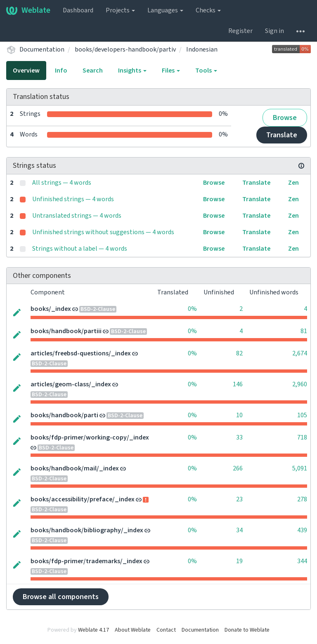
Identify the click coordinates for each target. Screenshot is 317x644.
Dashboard (78, 10)
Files (171, 71)
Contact (166, 630)
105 (302, 415)
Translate (282, 135)
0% (192, 309)
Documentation (42, 49)
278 (302, 499)
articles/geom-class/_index (71, 384)
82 (239, 353)
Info (61, 71)
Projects (120, 10)
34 (239, 530)
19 (239, 561)
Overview (26, 71)
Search (93, 71)
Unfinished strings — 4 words (73, 199)
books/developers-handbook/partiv (125, 49)
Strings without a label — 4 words (80, 249)
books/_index (51, 309)
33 (239, 437)
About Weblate (133, 630)
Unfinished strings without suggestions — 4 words (103, 232)
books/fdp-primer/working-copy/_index (90, 437)
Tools (206, 71)
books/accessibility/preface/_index (83, 499)
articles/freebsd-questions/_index (81, 353)
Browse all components (61, 597)
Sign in (274, 31)
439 (302, 530)
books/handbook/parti (64, 415)
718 (302, 437)
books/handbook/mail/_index (75, 468)
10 (239, 415)
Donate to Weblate (247, 630)
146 (238, 384)
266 (238, 468)
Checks (208, 10)
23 (239, 499)
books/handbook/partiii (66, 331)
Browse (285, 118)
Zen (293, 183)
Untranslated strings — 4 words (77, 216)
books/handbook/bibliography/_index (87, 530)
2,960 (300, 384)
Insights (132, 71)
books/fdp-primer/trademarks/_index (86, 561)
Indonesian (202, 49)
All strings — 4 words (62, 183)
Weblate (28, 10)
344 (302, 561)
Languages (165, 10)
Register (240, 31)
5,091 (300, 468)
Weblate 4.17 (93, 630)
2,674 (300, 353)
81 (304, 331)
